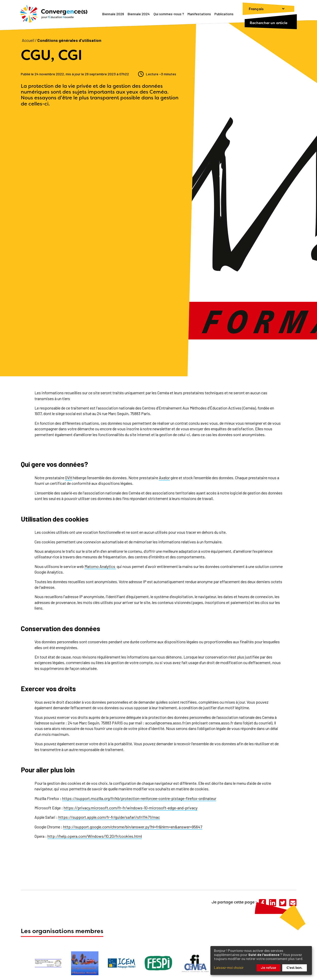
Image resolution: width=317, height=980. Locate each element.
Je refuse (269, 968)
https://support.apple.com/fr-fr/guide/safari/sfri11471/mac (109, 817)
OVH (69, 478)
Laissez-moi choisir (229, 968)
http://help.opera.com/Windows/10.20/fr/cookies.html (95, 836)
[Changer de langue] (264, 9)
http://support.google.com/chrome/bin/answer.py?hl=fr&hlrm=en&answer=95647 (133, 827)
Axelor (164, 478)
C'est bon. (295, 968)
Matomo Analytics (100, 566)
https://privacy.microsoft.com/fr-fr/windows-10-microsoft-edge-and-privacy (131, 808)
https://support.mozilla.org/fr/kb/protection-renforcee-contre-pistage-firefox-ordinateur (139, 798)
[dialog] (261, 960)
